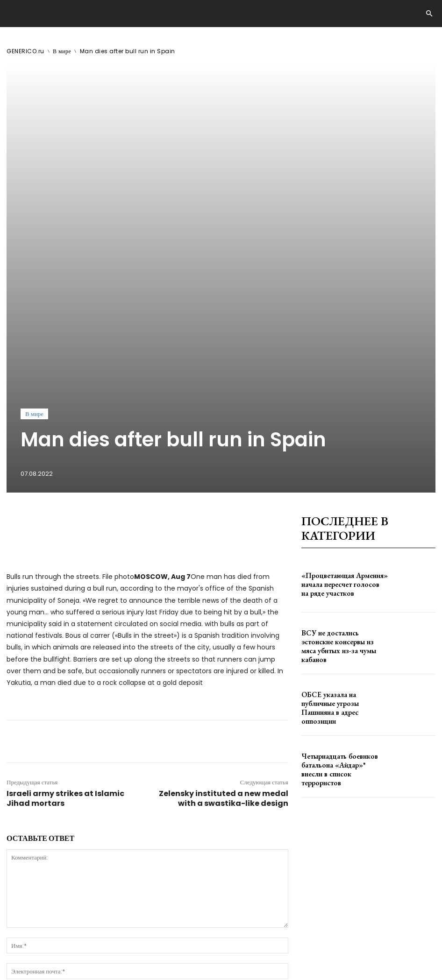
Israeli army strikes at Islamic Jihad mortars (65, 611)
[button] (429, 14)
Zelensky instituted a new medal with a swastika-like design (224, 611)
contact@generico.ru (190, 948)
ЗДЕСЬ (92, 948)
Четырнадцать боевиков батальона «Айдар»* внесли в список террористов (344, 582)
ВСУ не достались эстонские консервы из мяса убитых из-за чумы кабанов (339, 459)
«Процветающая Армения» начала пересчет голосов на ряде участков (344, 397)
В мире (62, 51)
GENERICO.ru (25, 51)
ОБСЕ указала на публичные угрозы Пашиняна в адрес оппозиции (336, 521)
